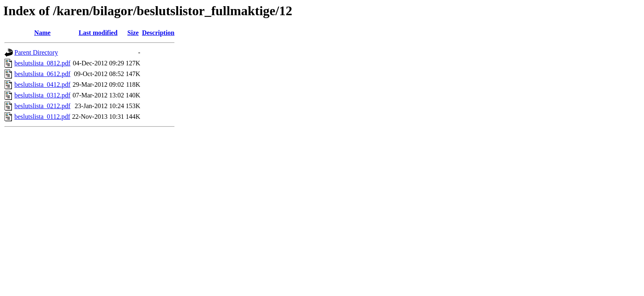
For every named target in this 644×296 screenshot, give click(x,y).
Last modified (98, 33)
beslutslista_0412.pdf (42, 84)
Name (42, 33)
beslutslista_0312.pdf (42, 95)
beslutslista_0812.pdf (42, 63)
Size (133, 33)
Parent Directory (36, 52)
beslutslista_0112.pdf (42, 117)
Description (158, 33)
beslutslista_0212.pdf (42, 106)
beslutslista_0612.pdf (42, 74)
